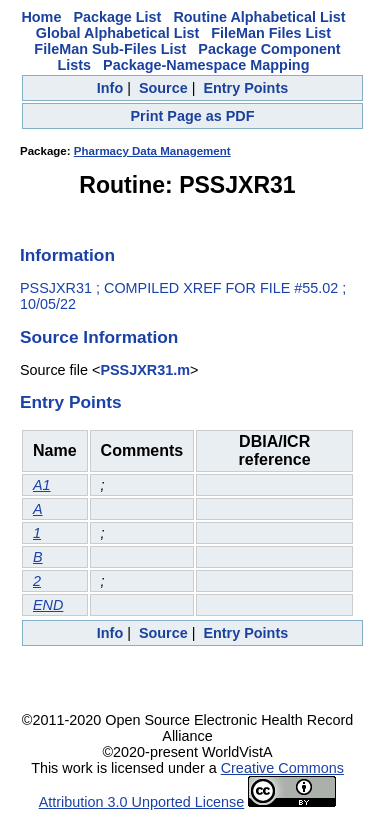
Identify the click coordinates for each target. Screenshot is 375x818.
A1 (42, 485)
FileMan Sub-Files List (110, 49)
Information (67, 255)
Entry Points (245, 88)
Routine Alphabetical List (259, 17)
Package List (117, 17)
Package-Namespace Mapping (206, 65)
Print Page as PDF (193, 116)
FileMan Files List (271, 33)
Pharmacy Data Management (152, 151)
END (48, 605)
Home (41, 17)
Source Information (99, 337)
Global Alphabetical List (117, 33)
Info (110, 88)
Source (163, 88)
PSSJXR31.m (145, 370)
